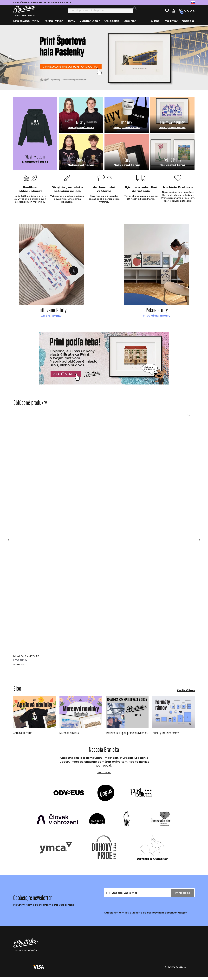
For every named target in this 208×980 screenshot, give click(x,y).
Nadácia (188, 24)
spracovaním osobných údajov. (167, 916)
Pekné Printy (53, 24)
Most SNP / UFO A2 (26, 659)
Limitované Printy (26, 24)
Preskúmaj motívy (157, 318)
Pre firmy (171, 24)
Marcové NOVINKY (69, 736)
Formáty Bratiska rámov (165, 736)
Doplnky (130, 24)
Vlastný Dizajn (90, 24)
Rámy (71, 24)
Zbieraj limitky (51, 319)
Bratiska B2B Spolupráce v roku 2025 (127, 736)
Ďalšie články (186, 693)
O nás (155, 24)
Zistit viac (104, 775)
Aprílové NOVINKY (23, 736)
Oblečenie (112, 24)
